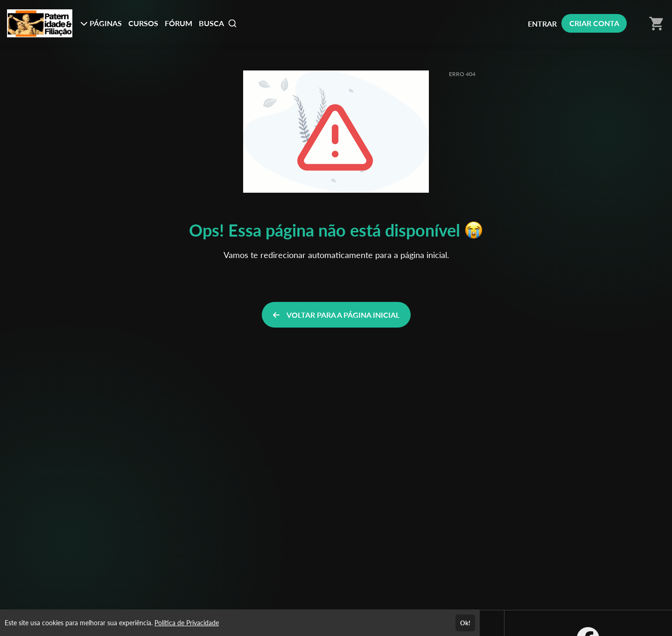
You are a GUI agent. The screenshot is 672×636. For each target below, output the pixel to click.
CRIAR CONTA (594, 23)
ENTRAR (542, 24)
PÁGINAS (101, 23)
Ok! (465, 623)
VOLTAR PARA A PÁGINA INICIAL (336, 315)
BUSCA (218, 23)
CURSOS (143, 23)
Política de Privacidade (187, 623)
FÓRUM (178, 23)
